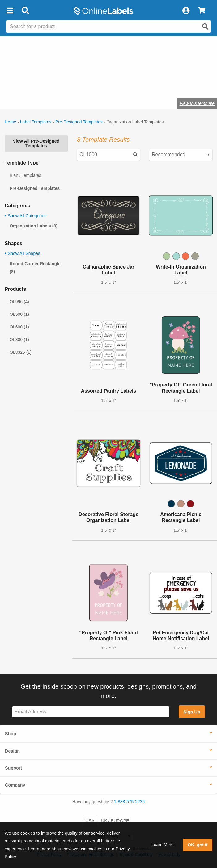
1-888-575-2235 (130, 802)
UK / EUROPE (115, 821)
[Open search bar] (25, 11)
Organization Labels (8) (34, 226)
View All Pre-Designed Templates (36, 143)
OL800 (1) (19, 340)
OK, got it (198, 845)
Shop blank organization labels (62, 84)
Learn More (163, 845)
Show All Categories (26, 216)
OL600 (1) (19, 327)
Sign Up (192, 712)
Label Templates (36, 122)
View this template (197, 103)
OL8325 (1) (21, 352)
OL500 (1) (19, 314)
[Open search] (205, 27)
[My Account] (186, 11)
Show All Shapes (22, 253)
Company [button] (15, 785)
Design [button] (12, 751)
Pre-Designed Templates (79, 122)
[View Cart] (202, 11)
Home (10, 122)
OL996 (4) (19, 302)
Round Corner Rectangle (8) (35, 267)
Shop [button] (11, 734)
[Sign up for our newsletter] (91, 712)
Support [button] (13, 768)
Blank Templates (25, 175)
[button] (10, 11)
